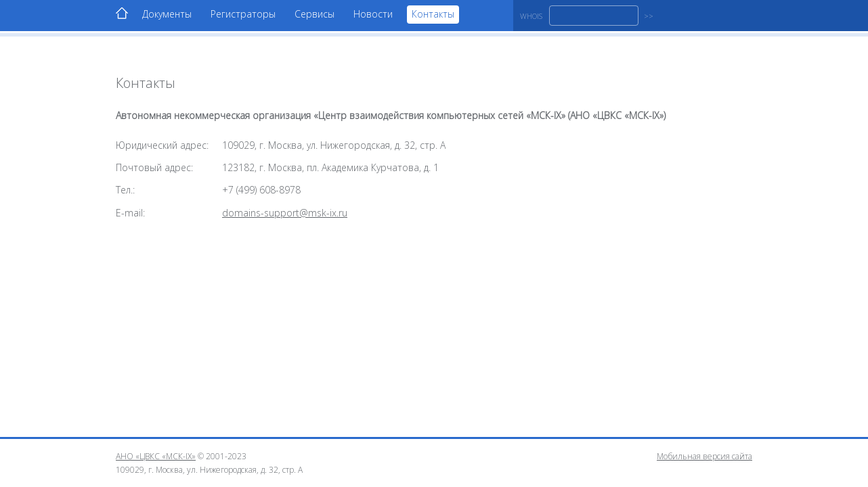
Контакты (433, 14)
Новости (373, 14)
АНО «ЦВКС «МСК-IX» (156, 456)
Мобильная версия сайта (704, 456)
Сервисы (314, 14)
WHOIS (531, 16)
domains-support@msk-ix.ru (285, 213)
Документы (167, 14)
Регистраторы (243, 14)
